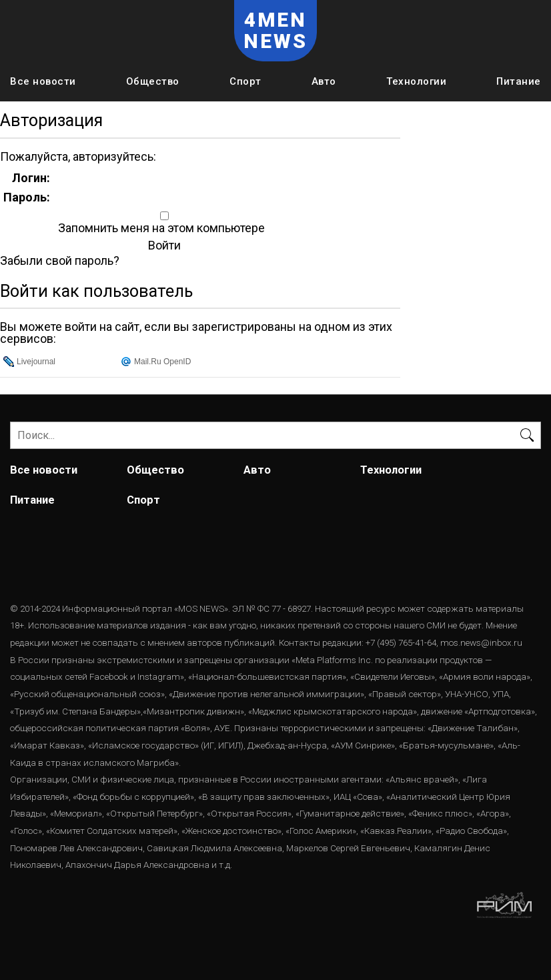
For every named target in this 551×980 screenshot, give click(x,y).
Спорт (245, 81)
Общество (153, 81)
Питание (519, 81)
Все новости (43, 81)
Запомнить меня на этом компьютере (160, 228)
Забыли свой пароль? (60, 261)
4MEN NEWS (276, 31)
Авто (324, 81)
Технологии (416, 81)
